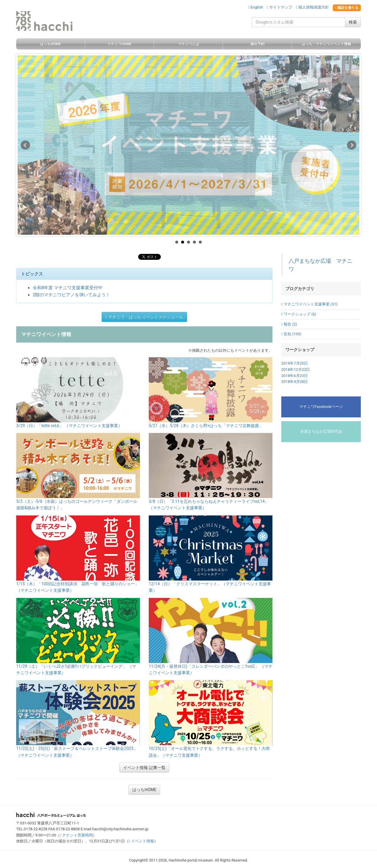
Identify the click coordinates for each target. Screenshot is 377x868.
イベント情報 (141, 841)
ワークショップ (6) (299, 314)
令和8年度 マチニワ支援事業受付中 (68, 288)
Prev (25, 145)
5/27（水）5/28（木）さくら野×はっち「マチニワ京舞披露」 (206, 426)
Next (352, 145)
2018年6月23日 (295, 376)
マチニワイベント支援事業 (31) (309, 304)
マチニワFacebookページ (321, 407)
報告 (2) (289, 324)
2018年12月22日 (296, 369)
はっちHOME (144, 790)
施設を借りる (347, 8)
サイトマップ (280, 7)
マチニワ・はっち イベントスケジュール (144, 317)
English (256, 7)
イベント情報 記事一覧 (144, 768)
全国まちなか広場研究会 (321, 431)
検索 (353, 22)
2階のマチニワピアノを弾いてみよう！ (71, 295)
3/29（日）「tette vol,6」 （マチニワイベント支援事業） (69, 426)
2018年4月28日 (295, 382)
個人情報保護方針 (312, 7)
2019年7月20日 (295, 363)
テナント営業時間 (76, 835)
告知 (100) (291, 334)
